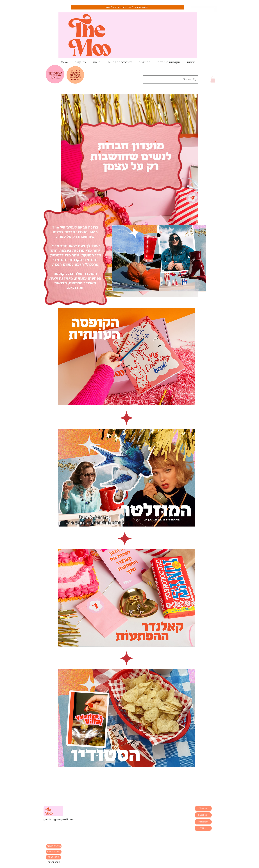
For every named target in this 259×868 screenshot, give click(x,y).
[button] (213, 79)
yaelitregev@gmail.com (59, 819)
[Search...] (171, 79)
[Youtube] (203, 808)
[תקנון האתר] (53, 857)
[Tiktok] (203, 828)
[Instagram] (203, 822)
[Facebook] (203, 815)
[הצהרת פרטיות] (54, 846)
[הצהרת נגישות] (54, 852)
